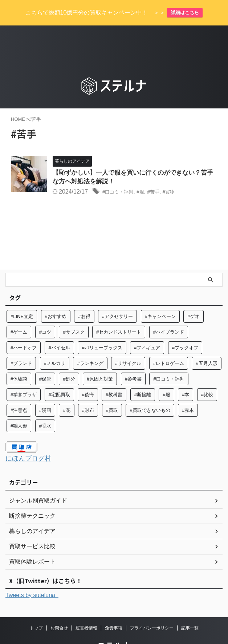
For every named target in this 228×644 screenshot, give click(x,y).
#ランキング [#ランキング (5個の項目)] (90, 344)
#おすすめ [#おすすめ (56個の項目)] (56, 297)
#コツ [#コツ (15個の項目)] (45, 313)
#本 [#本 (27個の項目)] (186, 375)
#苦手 (163, 173)
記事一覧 (190, 608)
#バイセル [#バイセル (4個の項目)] (59, 328)
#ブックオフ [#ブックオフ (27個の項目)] (185, 328)
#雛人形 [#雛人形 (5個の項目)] (19, 407)
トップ (36, 608)
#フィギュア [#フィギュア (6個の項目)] (147, 328)
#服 (148, 173)
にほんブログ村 (31, 439)
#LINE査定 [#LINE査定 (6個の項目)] (22, 297)
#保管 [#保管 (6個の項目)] (45, 360)
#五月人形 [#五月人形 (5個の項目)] (206, 344)
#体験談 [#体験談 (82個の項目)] (19, 360)
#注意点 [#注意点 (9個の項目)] (19, 391)
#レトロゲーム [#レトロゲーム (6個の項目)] (169, 344)
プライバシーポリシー (152, 608)
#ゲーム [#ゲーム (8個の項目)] (19, 313)
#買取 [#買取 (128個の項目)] (112, 391)
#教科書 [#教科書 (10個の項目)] (114, 375)
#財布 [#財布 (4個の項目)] (88, 391)
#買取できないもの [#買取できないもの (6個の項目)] (150, 391)
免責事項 (114, 608)
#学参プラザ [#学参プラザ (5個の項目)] (24, 375)
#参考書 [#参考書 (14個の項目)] (133, 360)
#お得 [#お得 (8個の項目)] (84, 297)
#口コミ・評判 (121, 173)
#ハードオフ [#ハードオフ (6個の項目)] (24, 328)
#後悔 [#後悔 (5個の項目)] (88, 375)
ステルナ (114, 626)
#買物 (181, 173)
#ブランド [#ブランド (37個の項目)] (21, 344)
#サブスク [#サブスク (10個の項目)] (74, 313)
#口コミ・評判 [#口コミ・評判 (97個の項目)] (169, 360)
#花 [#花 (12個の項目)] (66, 391)
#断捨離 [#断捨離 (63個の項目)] (143, 375)
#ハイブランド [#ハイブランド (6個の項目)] (169, 313)
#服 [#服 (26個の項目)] (166, 375)
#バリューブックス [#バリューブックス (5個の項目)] (102, 328)
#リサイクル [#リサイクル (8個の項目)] (128, 344)
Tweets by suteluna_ (32, 575)
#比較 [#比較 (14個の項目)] (207, 375)
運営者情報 (86, 608)
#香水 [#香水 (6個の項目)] (45, 407)
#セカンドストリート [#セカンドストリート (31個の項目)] (119, 313)
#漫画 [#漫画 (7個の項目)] (45, 391)
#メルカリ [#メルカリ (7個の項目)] (55, 344)
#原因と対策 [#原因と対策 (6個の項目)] (100, 360)
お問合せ (59, 608)
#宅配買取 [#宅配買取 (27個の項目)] (59, 375)
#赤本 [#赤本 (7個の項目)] (188, 391)
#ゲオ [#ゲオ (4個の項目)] (193, 297)
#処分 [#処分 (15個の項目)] (69, 360)
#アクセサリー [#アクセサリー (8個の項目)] (117, 297)
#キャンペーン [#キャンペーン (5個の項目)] (160, 297)
